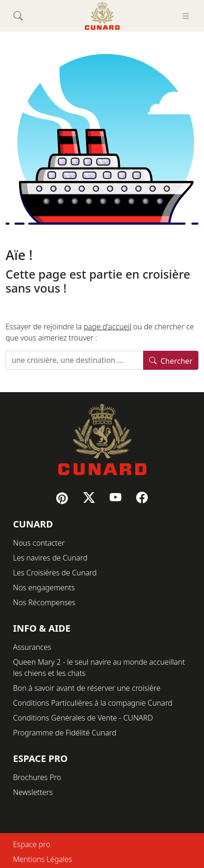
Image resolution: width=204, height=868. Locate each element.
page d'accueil (107, 327)
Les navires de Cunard (50, 558)
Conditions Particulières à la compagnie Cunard (93, 703)
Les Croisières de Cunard (55, 573)
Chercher (171, 360)
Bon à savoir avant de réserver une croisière (87, 688)
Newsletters (33, 792)
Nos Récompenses (44, 602)
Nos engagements (44, 588)
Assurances (32, 647)
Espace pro (32, 844)
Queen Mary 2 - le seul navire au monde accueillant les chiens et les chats (99, 668)
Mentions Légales (43, 859)
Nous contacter (39, 543)
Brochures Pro (37, 777)
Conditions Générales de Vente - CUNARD (83, 718)
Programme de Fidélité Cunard (65, 733)
